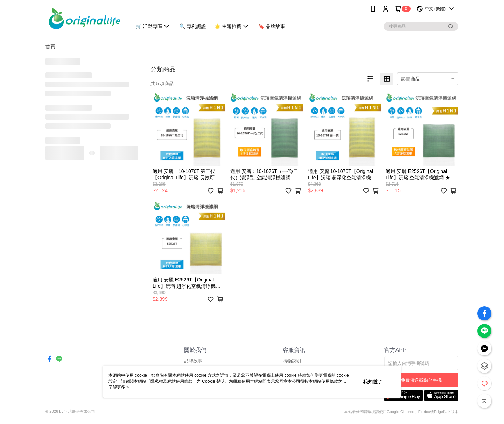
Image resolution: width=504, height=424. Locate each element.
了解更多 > (119, 387)
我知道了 (373, 382)
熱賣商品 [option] (411, 79)
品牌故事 (193, 361)
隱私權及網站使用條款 (171, 381)
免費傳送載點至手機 (421, 380)
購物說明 (292, 361)
